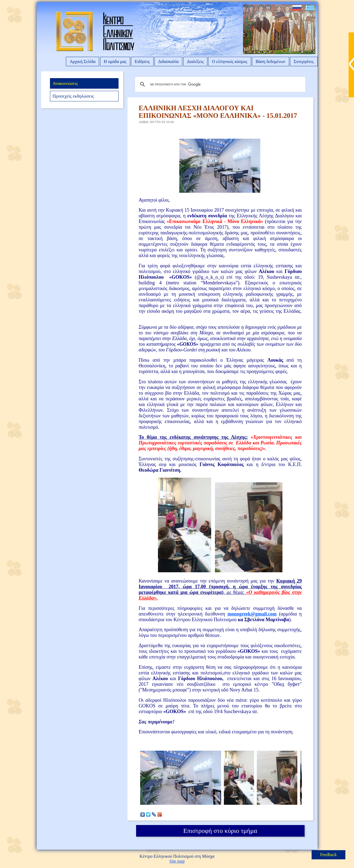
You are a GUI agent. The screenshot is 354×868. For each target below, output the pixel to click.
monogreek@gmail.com (252, 614)
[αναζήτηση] (220, 84)
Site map (177, 861)
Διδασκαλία (168, 61)
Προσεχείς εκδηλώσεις (73, 96)
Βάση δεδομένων (271, 61)
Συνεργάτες (304, 61)
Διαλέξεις (195, 61)
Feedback (328, 855)
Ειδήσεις (142, 61)
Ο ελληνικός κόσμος (230, 61)
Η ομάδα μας (115, 61)
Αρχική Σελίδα (82, 61)
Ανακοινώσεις (65, 83)
